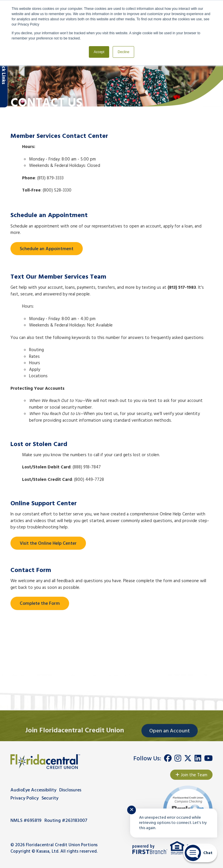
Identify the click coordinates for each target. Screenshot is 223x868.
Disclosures (70, 790)
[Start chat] (200, 853)
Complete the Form (40, 604)
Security (50, 798)
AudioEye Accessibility (33, 790)
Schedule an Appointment (47, 249)
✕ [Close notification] (132, 810)
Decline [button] (123, 52)
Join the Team (194, 775)
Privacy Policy (25, 798)
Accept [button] (99, 52)
